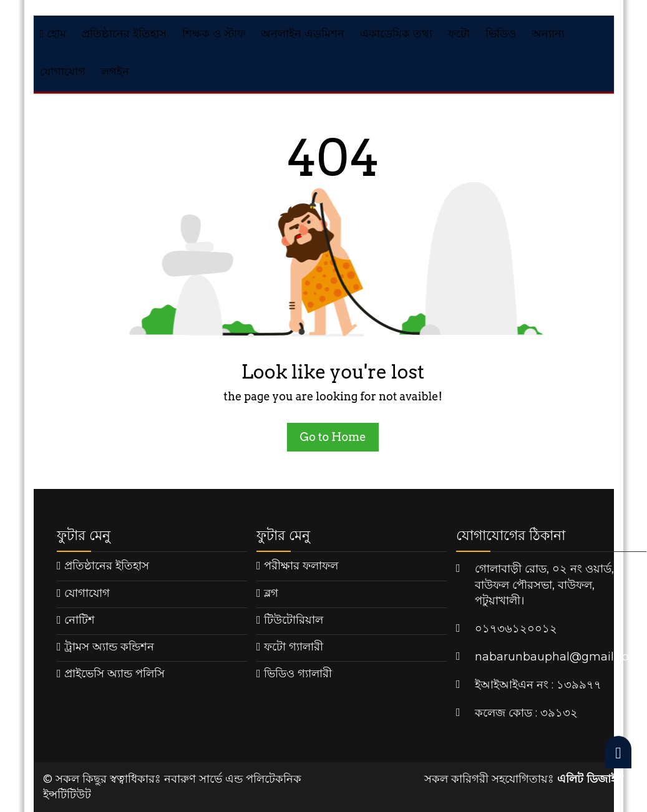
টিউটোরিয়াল (294, 620)
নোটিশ (80, 620)
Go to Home (333, 437)
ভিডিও (501, 34)
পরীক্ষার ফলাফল (301, 566)
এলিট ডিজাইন (590, 779)
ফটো (459, 34)
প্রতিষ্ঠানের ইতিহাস (124, 34)
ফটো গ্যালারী (294, 647)
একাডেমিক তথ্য (396, 34)
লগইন (115, 72)
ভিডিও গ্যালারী (298, 674)
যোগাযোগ (63, 72)
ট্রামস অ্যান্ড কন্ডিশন (109, 647)
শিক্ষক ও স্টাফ (214, 34)
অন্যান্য (548, 34)
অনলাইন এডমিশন (303, 34)
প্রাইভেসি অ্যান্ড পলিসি (114, 674)
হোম (53, 34)
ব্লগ (271, 593)
